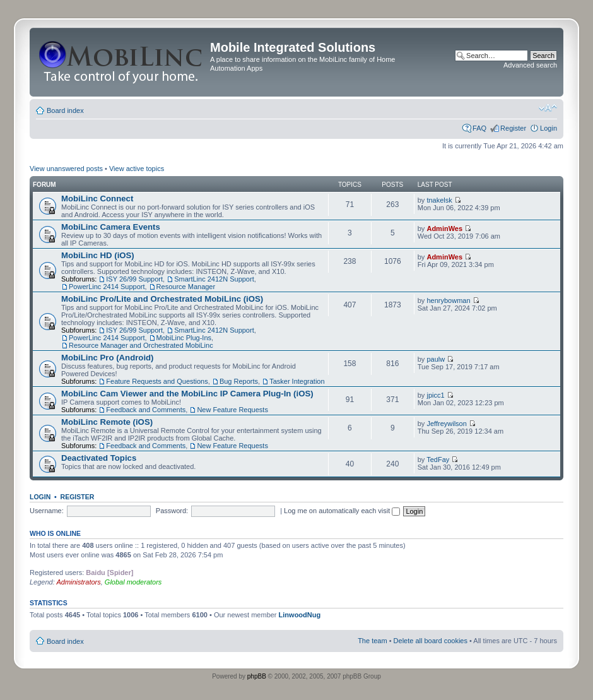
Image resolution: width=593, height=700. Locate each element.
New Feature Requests (232, 410)
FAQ (479, 128)
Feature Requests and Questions (157, 381)
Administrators (78, 582)
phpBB (257, 676)
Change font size (548, 108)
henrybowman (448, 300)
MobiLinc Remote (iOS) (107, 422)
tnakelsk (439, 200)
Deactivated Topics (99, 458)
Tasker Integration (297, 381)
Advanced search (530, 65)
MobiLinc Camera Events (111, 227)
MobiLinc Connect (97, 199)
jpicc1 (435, 395)
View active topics (137, 169)
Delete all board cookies (431, 641)
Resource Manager (186, 287)
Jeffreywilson (446, 424)
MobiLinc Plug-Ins (184, 338)
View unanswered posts (66, 169)
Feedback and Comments (146, 410)
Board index (65, 110)
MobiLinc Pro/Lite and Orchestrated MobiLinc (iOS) (162, 299)
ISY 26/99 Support (134, 279)
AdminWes (444, 228)
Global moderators (133, 582)
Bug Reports (239, 381)
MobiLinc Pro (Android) (108, 358)
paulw (436, 359)
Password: (172, 511)
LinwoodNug (300, 615)
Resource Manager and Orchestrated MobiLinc (141, 345)
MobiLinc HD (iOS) (98, 255)
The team (372, 641)
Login (549, 128)
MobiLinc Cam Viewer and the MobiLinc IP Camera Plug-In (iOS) (187, 394)
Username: (47, 511)
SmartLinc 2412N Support (214, 279)
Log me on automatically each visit (342, 511)
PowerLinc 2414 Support (107, 287)
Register (513, 128)
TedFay (438, 460)
